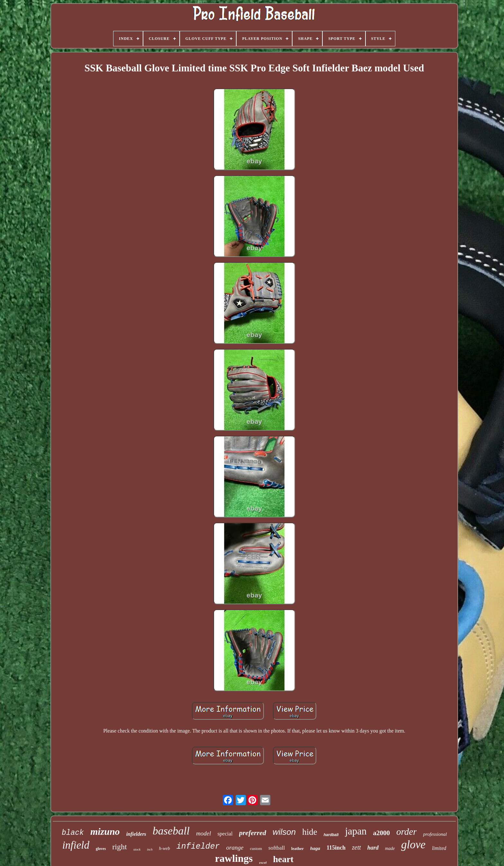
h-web (164, 848)
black (73, 833)
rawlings (234, 858)
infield (76, 845)
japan (356, 831)
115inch (336, 848)
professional (435, 834)
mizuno (105, 831)
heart (283, 859)
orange (235, 848)
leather (297, 848)
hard (373, 848)
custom (256, 848)
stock (137, 849)
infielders (136, 834)
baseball (171, 831)
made (390, 848)
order (406, 832)
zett (356, 847)
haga (315, 848)
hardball (331, 835)
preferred (253, 833)
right (119, 847)
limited (439, 848)
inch (150, 849)
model (203, 833)
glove (413, 845)
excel (263, 862)
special (225, 834)
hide (310, 832)
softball (277, 848)
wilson (284, 832)
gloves (101, 849)
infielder (198, 847)
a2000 (382, 833)
